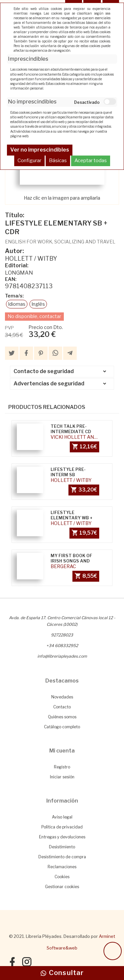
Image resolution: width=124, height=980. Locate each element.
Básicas (58, 161)
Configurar (29, 161)
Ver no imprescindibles (40, 150)
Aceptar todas (91, 161)
